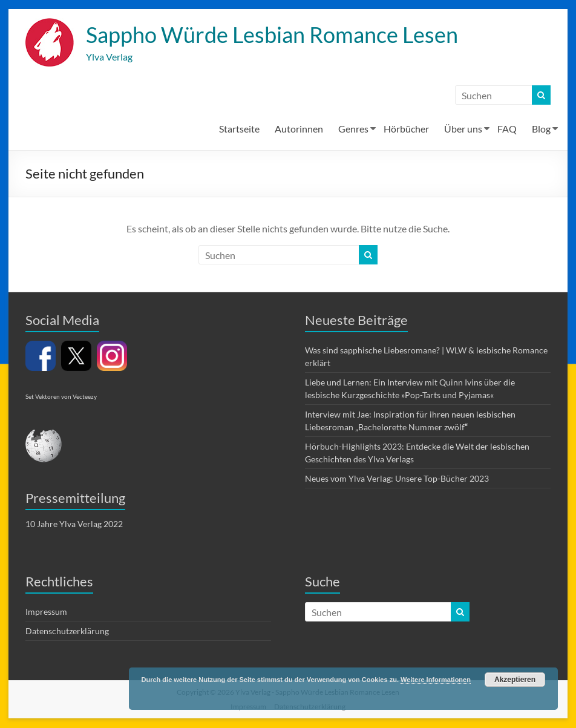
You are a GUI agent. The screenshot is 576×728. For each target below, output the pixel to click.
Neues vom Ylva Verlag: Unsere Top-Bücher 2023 (397, 479)
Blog (541, 129)
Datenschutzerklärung (67, 631)
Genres (353, 129)
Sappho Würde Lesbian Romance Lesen (272, 35)
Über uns (463, 129)
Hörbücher (406, 129)
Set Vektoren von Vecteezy (61, 397)
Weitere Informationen (436, 680)
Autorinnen (299, 129)
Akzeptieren (515, 680)
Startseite (239, 129)
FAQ (507, 129)
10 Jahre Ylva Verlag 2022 (74, 524)
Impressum (46, 612)
